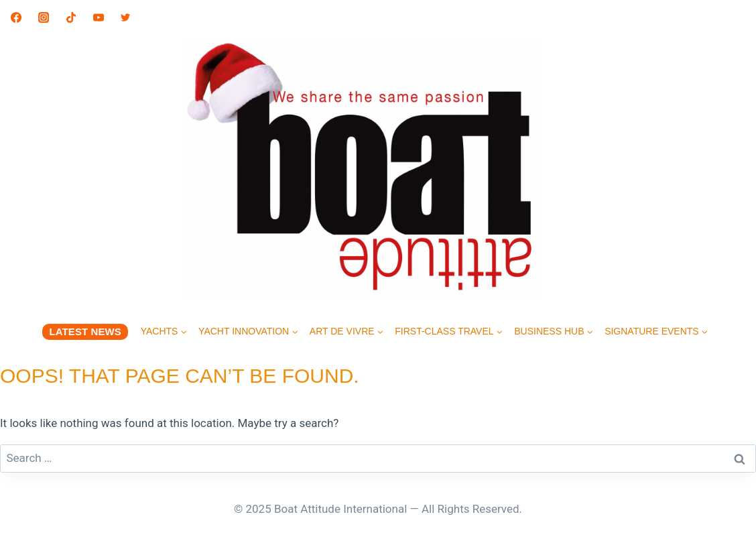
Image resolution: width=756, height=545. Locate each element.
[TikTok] (71, 17)
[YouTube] (99, 17)
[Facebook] (16, 17)
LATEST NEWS (85, 331)
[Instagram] (44, 17)
